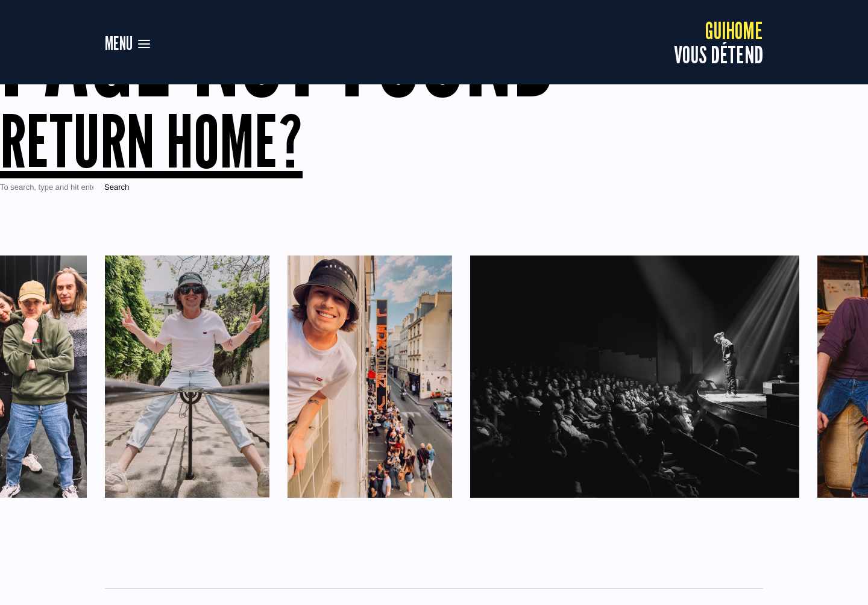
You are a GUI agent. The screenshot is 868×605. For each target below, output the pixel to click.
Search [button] (117, 187)
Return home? (151, 141)
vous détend (719, 42)
